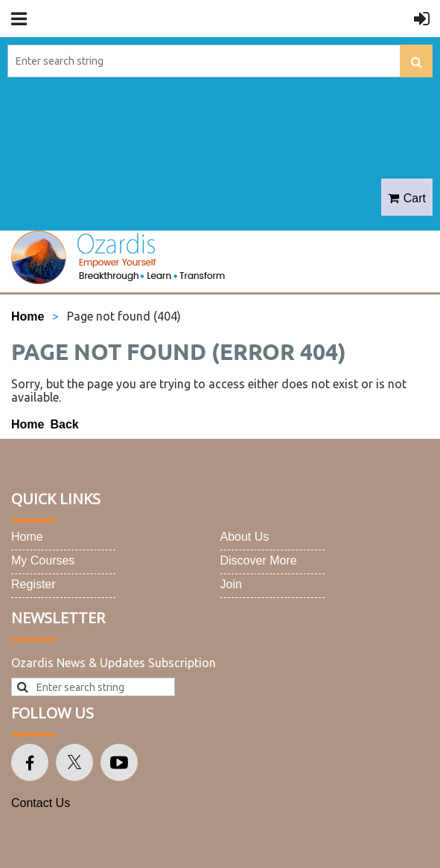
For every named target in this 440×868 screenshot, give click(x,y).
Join (231, 584)
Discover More (259, 560)
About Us (245, 537)
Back (64, 424)
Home (28, 316)
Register (34, 584)
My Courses (43, 560)
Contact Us (41, 803)
